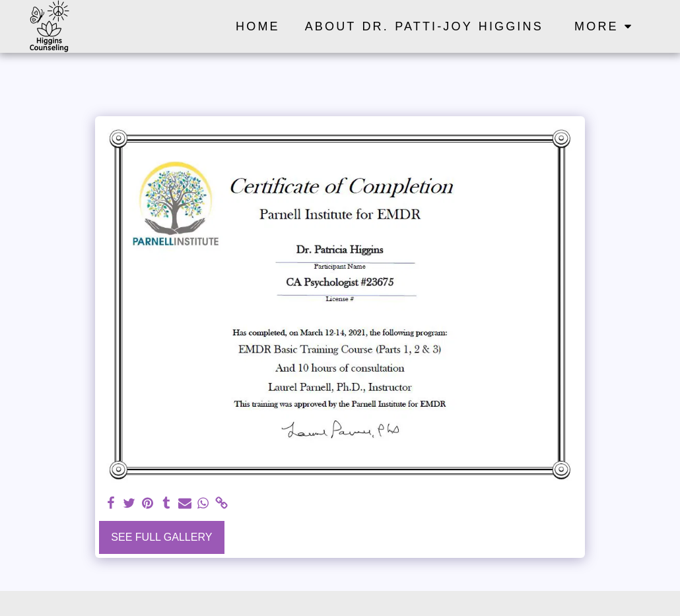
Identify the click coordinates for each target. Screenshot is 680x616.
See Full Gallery (161, 537)
